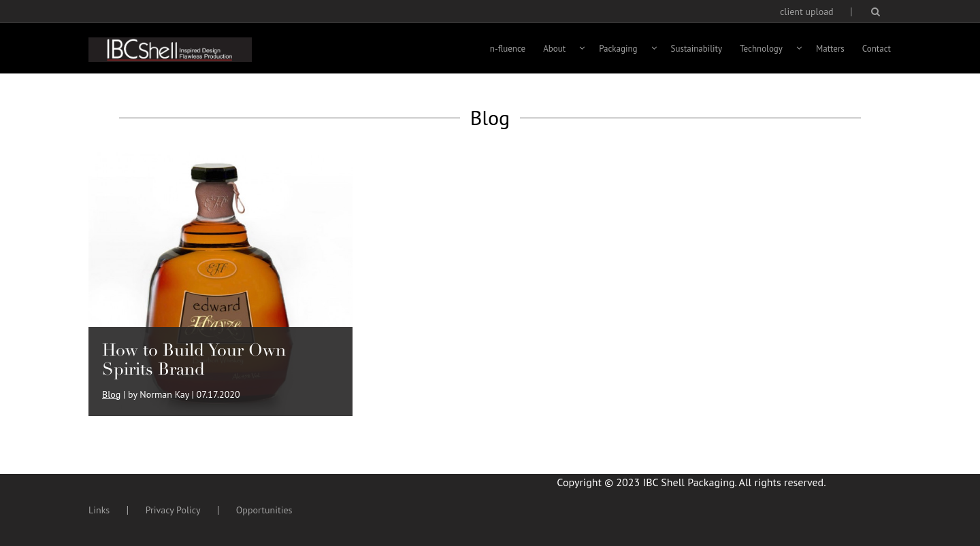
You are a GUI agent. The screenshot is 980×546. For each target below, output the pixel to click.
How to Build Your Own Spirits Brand (194, 359)
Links (99, 510)
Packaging (618, 49)
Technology (761, 49)
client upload (807, 12)
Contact (877, 49)
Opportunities (264, 510)
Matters (830, 49)
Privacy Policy (173, 510)
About (554, 49)
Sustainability (697, 49)
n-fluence (508, 49)
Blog (111, 394)
